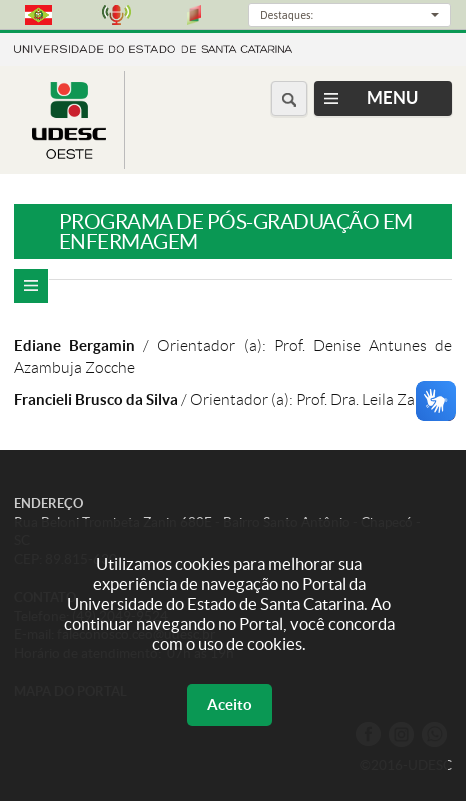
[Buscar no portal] (289, 98)
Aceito (229, 704)
